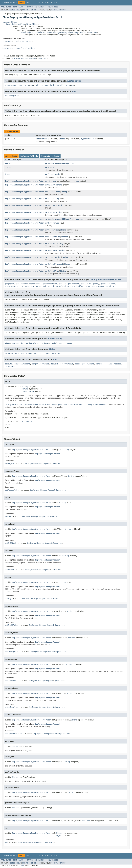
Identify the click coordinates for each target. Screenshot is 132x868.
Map (16, 41)
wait (48, 353)
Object (35, 24)
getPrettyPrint (12, 286)
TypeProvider (87, 139)
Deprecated (41, 3)
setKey (48, 223)
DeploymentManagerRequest (23, 58)
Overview (5, 3)
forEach (55, 364)
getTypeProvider (53, 174)
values (69, 343)
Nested (12, 10)
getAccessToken (50, 284)
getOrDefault (67, 364)
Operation (92, 33)
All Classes (53, 7)
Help (55, 3)
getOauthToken (108, 284)
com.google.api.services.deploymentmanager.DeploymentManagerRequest (54, 33)
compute (9, 364)
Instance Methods (29, 156)
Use (28, 3)
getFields (86, 284)
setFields (50, 212)
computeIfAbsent (22, 364)
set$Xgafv (50, 185)
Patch (39, 139)
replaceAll (10, 366)
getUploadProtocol (45, 286)
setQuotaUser (52, 250)
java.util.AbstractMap (15, 24)
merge (78, 364)
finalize (9, 353)
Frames (30, 7)
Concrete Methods (50, 156)
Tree (33, 3)
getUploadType (63, 286)
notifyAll (39, 353)
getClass (19, 353)
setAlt (48, 199)
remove (99, 364)
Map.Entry (10, 96)
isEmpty (45, 343)
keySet (54, 343)
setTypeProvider (53, 257)
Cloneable (7, 41)
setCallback (51, 205)
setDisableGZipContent (83, 286)
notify (29, 353)
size (61, 343)
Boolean (9, 163)
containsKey (18, 343)
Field (19, 10)
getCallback (74, 284)
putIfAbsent (88, 364)
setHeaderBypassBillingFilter (60, 219)
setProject (50, 244)
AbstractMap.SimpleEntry (17, 85)
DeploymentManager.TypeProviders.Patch (25, 181)
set (47, 181)
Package (14, 3)
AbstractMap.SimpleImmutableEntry (53, 85)
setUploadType (52, 271)
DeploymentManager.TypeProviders (19, 48)
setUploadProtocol (54, 264)
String (29, 24)
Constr (25, 10)
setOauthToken (52, 230)
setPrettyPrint (53, 237)
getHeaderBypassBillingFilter (60, 163)
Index (50, 3)
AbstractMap (74, 81)
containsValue (33, 343)
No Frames (39, 7)
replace (108, 364)
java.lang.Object (10, 22)
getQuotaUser (28, 286)
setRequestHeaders (105, 286)
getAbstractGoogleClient (28, 284)
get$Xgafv (10, 284)
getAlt (62, 284)
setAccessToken (53, 192)
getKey (96, 284)
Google (21, 865)
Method (33, 10)
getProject (50, 167)
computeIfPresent (40, 364)
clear (7, 343)
